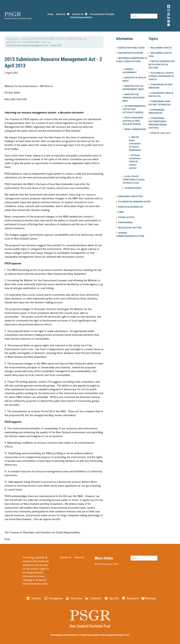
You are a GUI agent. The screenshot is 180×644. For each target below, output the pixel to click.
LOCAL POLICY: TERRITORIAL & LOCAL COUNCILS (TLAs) (134, 180)
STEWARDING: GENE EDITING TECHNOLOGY (160, 103)
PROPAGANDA (125, 222)
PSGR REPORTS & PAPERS (130, 53)
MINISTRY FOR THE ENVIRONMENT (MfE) (133, 88)
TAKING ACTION (126, 217)
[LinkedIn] (93, 598)
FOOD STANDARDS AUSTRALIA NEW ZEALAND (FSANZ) (133, 121)
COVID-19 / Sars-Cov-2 (161, 133)
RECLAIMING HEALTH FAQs (160, 55)
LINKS (121, 212)
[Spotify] (111, 598)
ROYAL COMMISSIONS (135, 129)
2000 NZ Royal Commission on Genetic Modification (135, 144)
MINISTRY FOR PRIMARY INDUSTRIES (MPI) (134, 98)
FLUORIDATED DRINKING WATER (134, 202)
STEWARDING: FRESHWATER (156, 111)
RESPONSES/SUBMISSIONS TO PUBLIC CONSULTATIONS (132, 60)
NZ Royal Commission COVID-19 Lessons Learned (135, 162)
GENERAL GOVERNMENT (130, 71)
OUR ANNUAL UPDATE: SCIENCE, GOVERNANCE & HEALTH (161, 76)
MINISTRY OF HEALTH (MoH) (134, 79)
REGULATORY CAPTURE (130, 228)
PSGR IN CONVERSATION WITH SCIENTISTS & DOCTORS (161, 65)
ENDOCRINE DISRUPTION (130, 196)
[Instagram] (53, 598)
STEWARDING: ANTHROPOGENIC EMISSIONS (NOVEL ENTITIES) (158, 123)
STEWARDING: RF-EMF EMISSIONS (160, 86)
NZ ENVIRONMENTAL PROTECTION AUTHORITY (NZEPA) (134, 109)
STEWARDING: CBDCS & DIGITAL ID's (161, 95)
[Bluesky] (149, 598)
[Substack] (130, 598)
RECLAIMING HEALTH (161, 48)
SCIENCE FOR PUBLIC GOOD (131, 48)
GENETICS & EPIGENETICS (130, 207)
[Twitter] (34, 598)
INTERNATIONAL (133, 188)
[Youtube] (74, 598)
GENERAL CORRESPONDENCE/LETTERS (130, 234)
